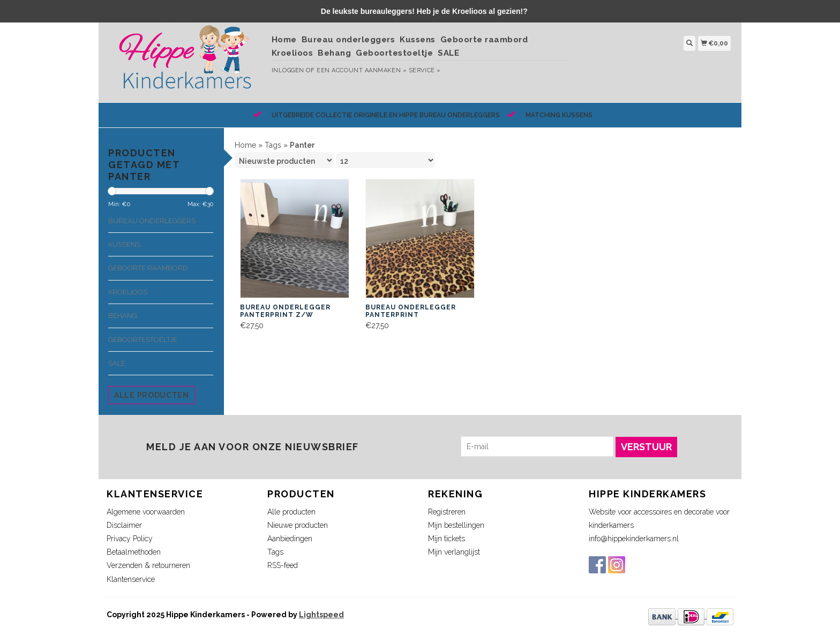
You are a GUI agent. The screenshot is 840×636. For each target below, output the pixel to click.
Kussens (418, 40)
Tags (273, 145)
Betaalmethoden (134, 552)
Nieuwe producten (298, 525)
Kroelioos (292, 53)
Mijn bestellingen (456, 525)
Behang (334, 53)
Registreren (447, 512)
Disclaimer (124, 525)
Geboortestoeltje (394, 53)
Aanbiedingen (290, 539)
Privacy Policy (130, 539)
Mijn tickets (447, 539)
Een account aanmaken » (362, 70)
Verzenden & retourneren (148, 565)
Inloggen (288, 70)
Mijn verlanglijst (454, 552)
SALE (448, 53)
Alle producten (152, 395)
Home (284, 40)
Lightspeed (321, 615)
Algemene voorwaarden (146, 512)
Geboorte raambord (484, 40)
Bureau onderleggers (348, 40)
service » (425, 70)
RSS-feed (283, 565)
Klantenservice (131, 579)
